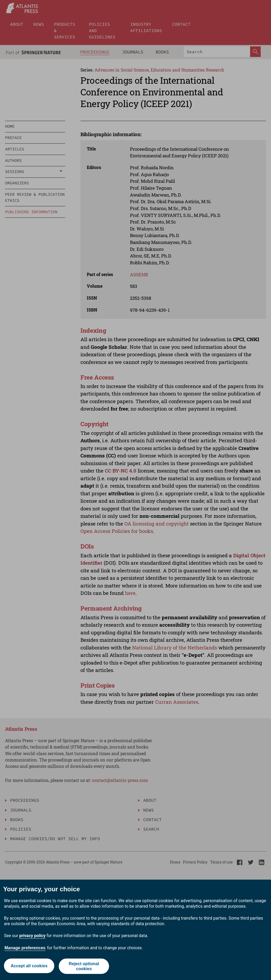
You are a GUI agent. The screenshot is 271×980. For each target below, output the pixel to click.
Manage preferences (25, 948)
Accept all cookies (29, 966)
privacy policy (32, 936)
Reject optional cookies (84, 966)
